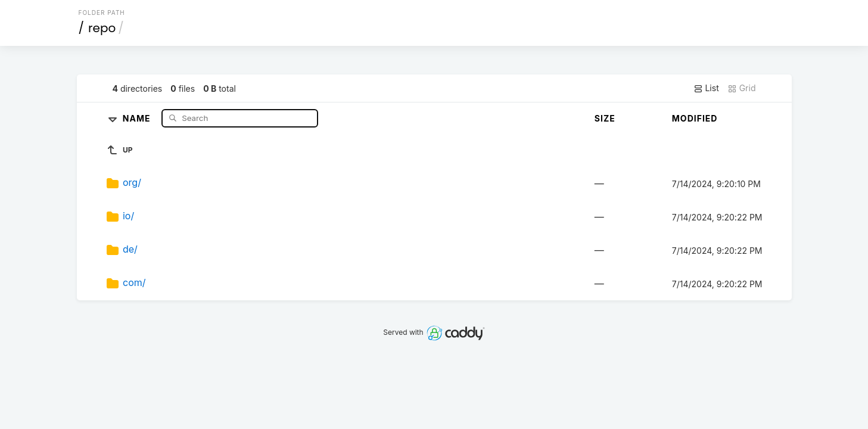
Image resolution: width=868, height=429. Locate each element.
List (706, 88)
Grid (742, 88)
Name (138, 118)
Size (605, 118)
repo (102, 28)
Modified (695, 118)
